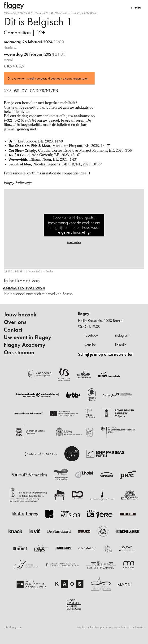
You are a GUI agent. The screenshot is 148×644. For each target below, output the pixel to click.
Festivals (90, 13)
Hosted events (67, 13)
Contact (13, 330)
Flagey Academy (25, 345)
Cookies (140, 627)
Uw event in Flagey (28, 337)
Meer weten (74, 242)
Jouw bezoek (20, 315)
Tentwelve (127, 627)
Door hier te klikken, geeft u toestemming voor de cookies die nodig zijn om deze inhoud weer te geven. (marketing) (74, 225)
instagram (122, 335)
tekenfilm (44, 13)
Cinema (10, 13)
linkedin (121, 345)
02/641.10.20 (89, 326)
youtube (90, 345)
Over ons (15, 322)
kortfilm (26, 13)
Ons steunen (19, 352)
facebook (91, 335)
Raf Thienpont (98, 627)
